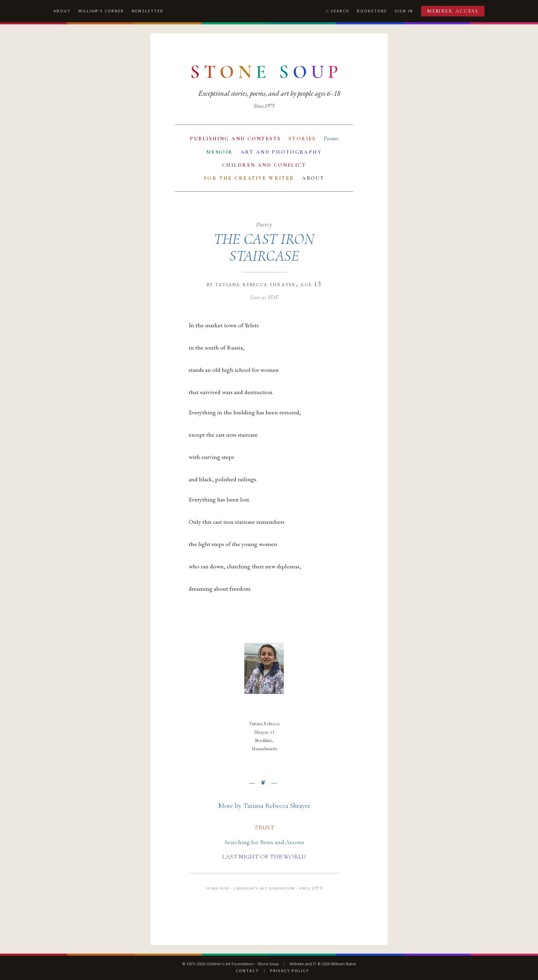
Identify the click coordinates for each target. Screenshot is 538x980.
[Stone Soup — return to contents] (266, 72)
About (62, 11)
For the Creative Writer (249, 178)
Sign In (404, 11)
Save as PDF (264, 297)
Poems (331, 138)
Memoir (220, 152)
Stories (302, 139)
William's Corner (101, 11)
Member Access (453, 11)
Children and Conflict (264, 165)
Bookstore (372, 11)
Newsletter (148, 11)
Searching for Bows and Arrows (264, 842)
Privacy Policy (289, 971)
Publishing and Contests (235, 139)
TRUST (264, 827)
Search (340, 11)
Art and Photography (281, 152)
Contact (247, 971)
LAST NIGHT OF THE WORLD (264, 857)
